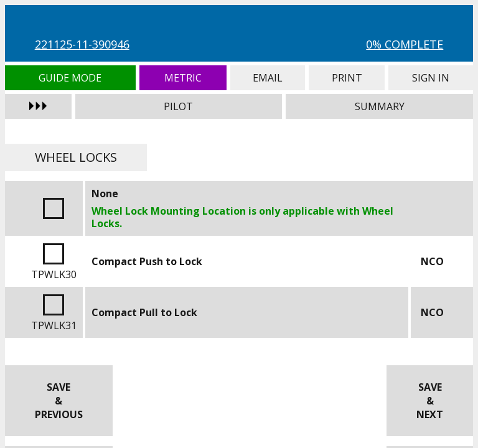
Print (347, 78)
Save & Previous (59, 401)
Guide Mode (70, 78)
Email (268, 78)
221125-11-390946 (82, 44)
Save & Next (430, 401)
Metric (183, 78)
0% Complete (405, 44)
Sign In (431, 78)
